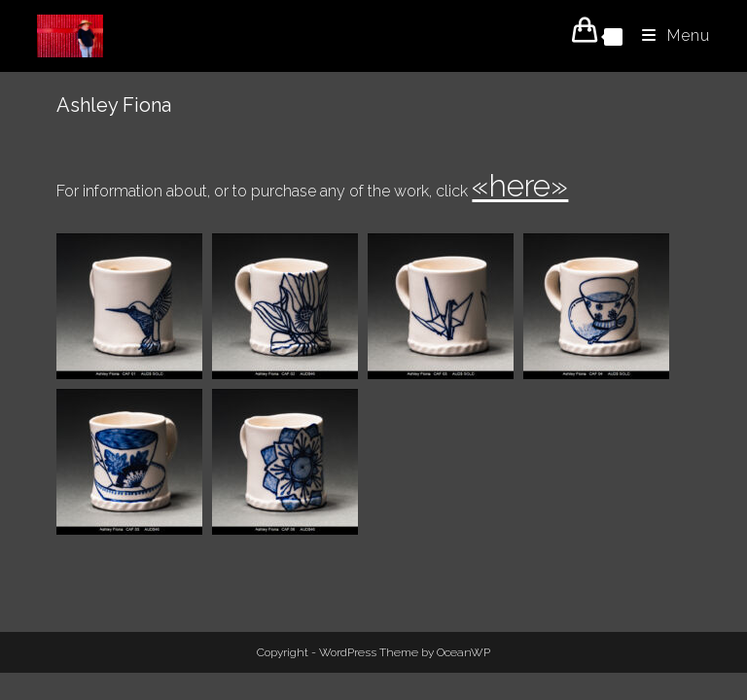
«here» (520, 185)
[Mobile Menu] (669, 35)
